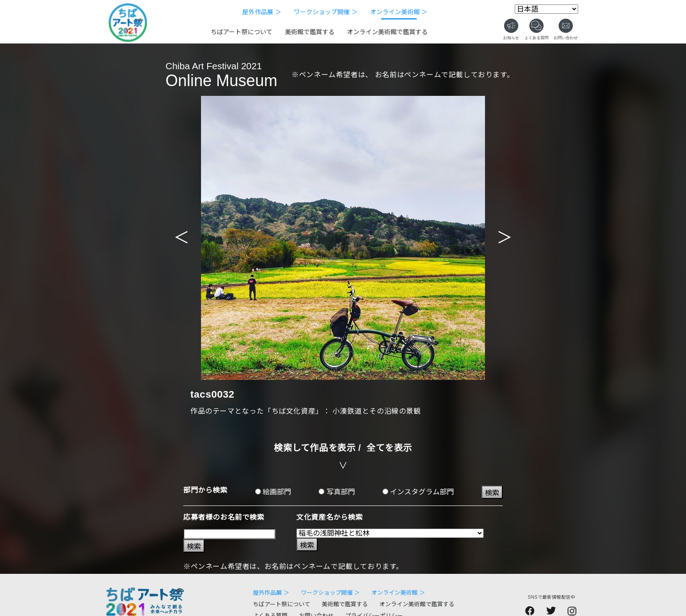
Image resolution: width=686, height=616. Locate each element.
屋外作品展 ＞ (262, 12)
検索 (492, 493)
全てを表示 (389, 448)
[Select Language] (546, 9)
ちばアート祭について (242, 32)
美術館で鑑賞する (310, 32)
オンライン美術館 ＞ (399, 12)
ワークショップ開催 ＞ (326, 12)
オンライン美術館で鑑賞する (387, 32)
